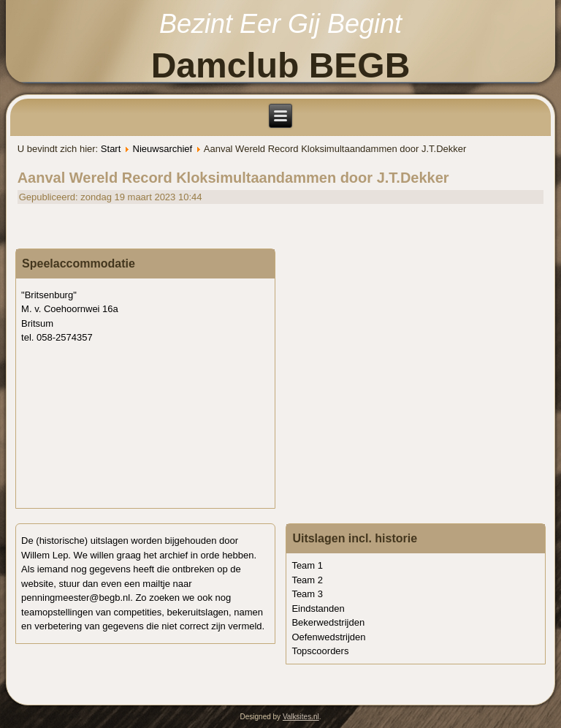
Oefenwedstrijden (328, 637)
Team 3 (307, 594)
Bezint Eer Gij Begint (280, 24)
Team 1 (307, 565)
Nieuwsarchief (163, 149)
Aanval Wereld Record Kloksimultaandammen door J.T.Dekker (233, 178)
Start (111, 149)
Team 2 (307, 580)
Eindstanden (318, 608)
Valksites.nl (301, 717)
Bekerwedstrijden (328, 622)
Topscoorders (320, 651)
